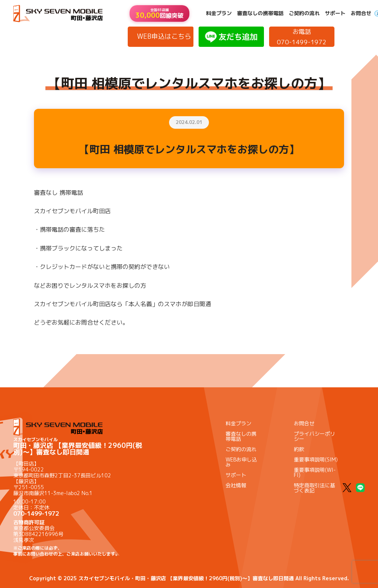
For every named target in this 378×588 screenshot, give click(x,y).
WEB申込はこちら (164, 36)
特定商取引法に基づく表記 (315, 488)
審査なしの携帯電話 (260, 13)
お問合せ (361, 13)
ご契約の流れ (304, 13)
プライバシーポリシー (315, 436)
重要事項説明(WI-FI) (315, 472)
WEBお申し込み (241, 462)
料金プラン (219, 13)
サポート (335, 13)
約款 (299, 449)
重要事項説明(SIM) (316, 459)
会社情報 (236, 485)
